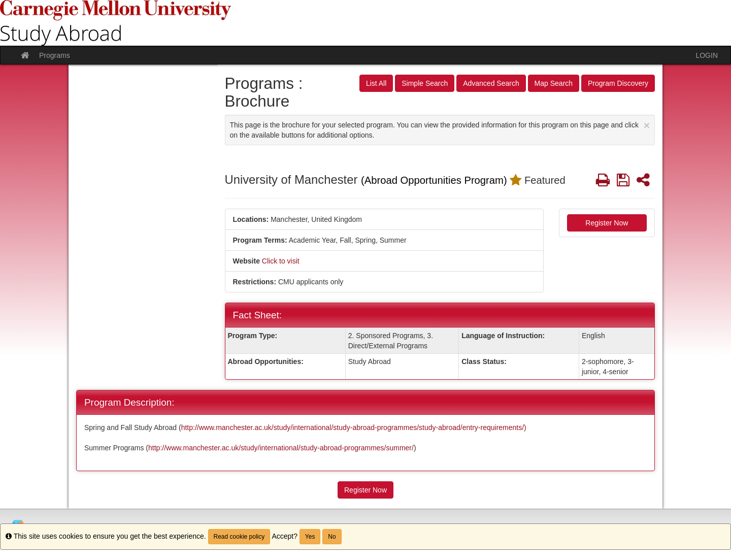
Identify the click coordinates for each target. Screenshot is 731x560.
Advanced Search (491, 83)
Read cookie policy (239, 537)
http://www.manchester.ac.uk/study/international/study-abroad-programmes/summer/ (281, 448)
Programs (55, 55)
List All (376, 83)
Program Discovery (618, 83)
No (332, 537)
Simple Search (425, 83)
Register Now (607, 223)
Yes (310, 537)
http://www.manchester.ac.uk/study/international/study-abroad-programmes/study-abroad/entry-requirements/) (354, 427)
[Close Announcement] (647, 125)
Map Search (554, 83)
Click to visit (281, 261)
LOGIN (707, 55)
